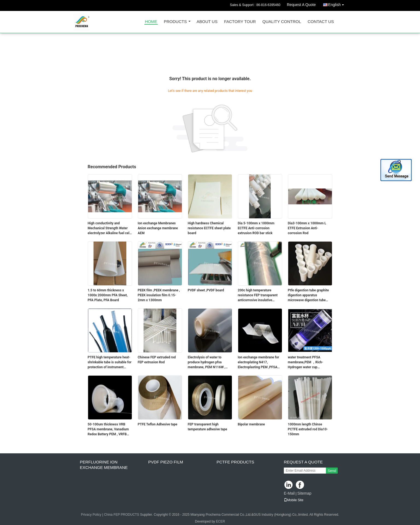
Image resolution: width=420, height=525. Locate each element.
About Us (207, 22)
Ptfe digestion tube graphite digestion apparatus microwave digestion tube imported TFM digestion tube (309, 295)
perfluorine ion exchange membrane (104, 465)
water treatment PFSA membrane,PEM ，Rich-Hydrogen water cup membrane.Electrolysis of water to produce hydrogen (308, 362)
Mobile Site (294, 500)
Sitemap (304, 493)
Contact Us (321, 22)
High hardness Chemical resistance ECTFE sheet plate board (209, 228)
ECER (221, 521)
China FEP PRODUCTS (121, 515)
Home (151, 22)
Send (332, 471)
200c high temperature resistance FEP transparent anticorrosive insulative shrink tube (258, 295)
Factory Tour (240, 22)
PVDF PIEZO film (166, 462)
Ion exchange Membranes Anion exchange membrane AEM (158, 228)
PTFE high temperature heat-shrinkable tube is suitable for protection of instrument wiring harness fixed (110, 362)
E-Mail (289, 493)
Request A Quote (301, 5)
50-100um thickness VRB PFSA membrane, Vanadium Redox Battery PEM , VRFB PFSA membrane (108, 430)
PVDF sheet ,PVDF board (206, 290)
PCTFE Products (235, 462)
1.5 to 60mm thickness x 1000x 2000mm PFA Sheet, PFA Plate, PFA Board (108, 295)
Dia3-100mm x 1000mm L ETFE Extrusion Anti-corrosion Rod (307, 228)
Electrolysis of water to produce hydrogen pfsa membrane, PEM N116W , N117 (207, 362)
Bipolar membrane (251, 424)
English (337, 4)
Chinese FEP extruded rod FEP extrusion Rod (157, 360)
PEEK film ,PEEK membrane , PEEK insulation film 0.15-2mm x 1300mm (159, 295)
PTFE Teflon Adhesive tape (158, 424)
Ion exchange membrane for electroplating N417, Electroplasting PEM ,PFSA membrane (259, 362)
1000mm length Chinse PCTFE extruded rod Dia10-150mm (308, 429)
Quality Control (282, 22)
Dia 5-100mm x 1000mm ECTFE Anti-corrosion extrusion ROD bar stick (256, 228)
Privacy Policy (91, 515)
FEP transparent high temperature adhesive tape (208, 427)
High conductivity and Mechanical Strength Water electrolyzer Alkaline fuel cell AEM (109, 228)
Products (175, 22)
